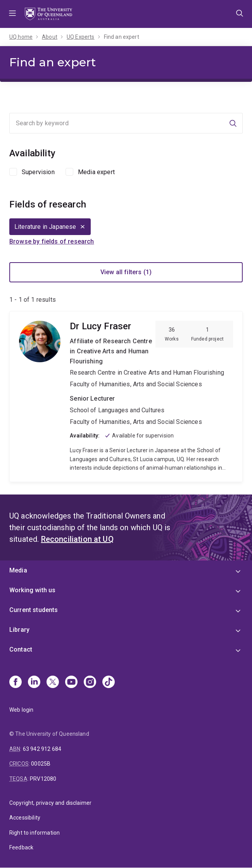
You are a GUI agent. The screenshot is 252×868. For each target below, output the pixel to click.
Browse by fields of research (52, 241)
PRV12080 (43, 779)
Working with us (32, 590)
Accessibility (25, 818)
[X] (53, 683)
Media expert (96, 172)
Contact (21, 649)
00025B (41, 764)
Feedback (21, 847)
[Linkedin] (34, 683)
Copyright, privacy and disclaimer (50, 803)
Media (18, 570)
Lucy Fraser (126, 397)
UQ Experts (81, 37)
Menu (12, 14)
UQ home (21, 37)
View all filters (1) (126, 272)
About (50, 37)
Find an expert (122, 37)
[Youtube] (71, 683)
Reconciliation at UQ (77, 539)
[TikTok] (109, 683)
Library (19, 630)
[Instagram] (90, 683)
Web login (21, 710)
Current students (34, 610)
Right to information (35, 833)
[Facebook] (16, 683)
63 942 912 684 (42, 749)
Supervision (38, 172)
